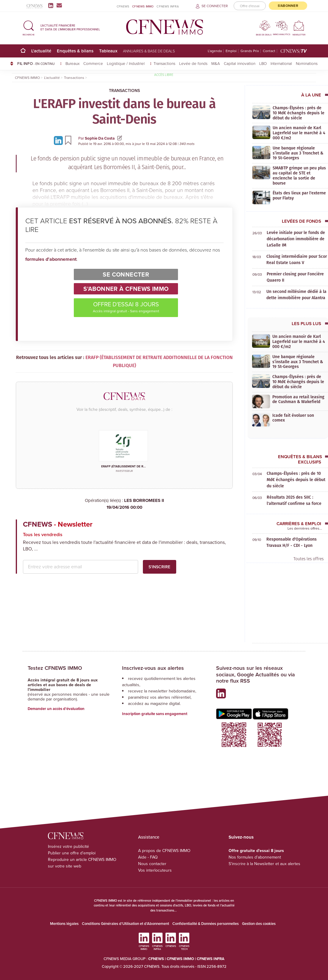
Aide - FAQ (148, 857)
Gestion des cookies (259, 924)
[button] (29, 27)
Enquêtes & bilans (75, 51)
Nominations (307, 63)
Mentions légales (64, 924)
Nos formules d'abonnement (255, 857)
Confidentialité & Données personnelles (206, 924)
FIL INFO (39, 63)
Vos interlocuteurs (155, 870)
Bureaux (72, 63)
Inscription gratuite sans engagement (155, 714)
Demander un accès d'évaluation (56, 709)
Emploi (231, 51)
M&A (216, 63)
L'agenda (215, 51)
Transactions (164, 63)
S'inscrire (159, 567)
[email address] (81, 567)
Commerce (93, 63)
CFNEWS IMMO (143, 6)
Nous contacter (152, 864)
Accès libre (164, 75)
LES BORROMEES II (124, 504)
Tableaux (108, 51)
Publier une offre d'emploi (72, 853)
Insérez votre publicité (68, 846)
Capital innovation (240, 63)
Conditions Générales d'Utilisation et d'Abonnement (125, 924)
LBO (263, 63)
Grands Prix (250, 51)
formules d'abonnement (51, 259)
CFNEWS (123, 6)
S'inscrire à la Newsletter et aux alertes (264, 864)
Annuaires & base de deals (149, 51)
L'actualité (41, 51)
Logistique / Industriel (126, 63)
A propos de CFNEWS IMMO (164, 851)
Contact (269, 51)
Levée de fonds (193, 63)
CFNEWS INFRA (168, 6)
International (281, 63)
